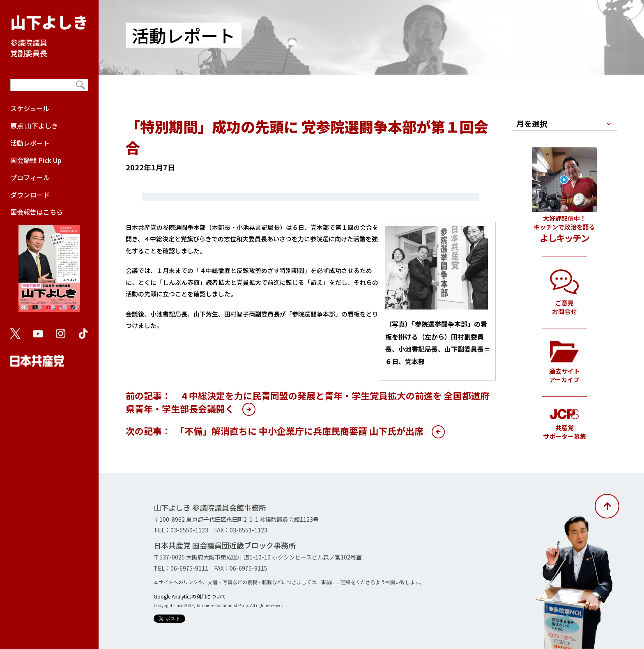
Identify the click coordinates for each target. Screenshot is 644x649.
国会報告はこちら (49, 264)
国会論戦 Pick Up (36, 160)
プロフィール (30, 177)
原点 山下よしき (34, 126)
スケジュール (30, 108)
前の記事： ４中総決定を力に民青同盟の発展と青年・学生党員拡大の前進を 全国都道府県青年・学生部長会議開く (307, 402)
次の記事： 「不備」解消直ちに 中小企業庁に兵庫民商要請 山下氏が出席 (275, 431)
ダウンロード (30, 195)
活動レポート (30, 143)
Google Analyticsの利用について (190, 596)
